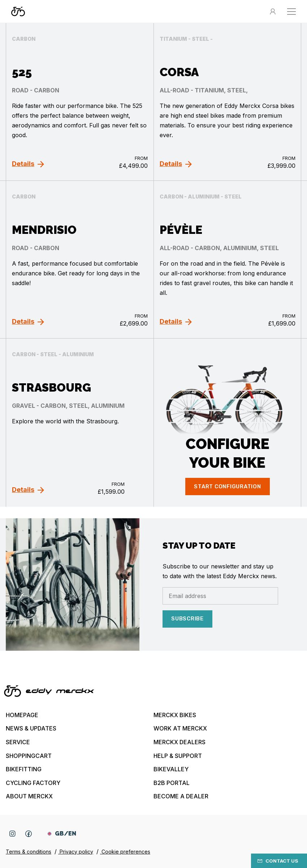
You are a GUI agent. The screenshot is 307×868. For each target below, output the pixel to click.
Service (18, 742)
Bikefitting (24, 769)
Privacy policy (76, 852)
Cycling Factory (33, 783)
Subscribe (187, 619)
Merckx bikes (175, 715)
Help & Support (178, 756)
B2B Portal (172, 783)
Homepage (22, 715)
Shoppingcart (29, 756)
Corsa (179, 72)
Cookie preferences (125, 852)
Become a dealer (181, 796)
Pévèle (181, 230)
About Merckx (29, 796)
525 (22, 72)
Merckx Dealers (180, 742)
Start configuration (227, 487)
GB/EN (62, 834)
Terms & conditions (29, 852)
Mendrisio (44, 230)
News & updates (31, 728)
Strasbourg (51, 387)
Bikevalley (171, 769)
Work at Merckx (180, 728)
